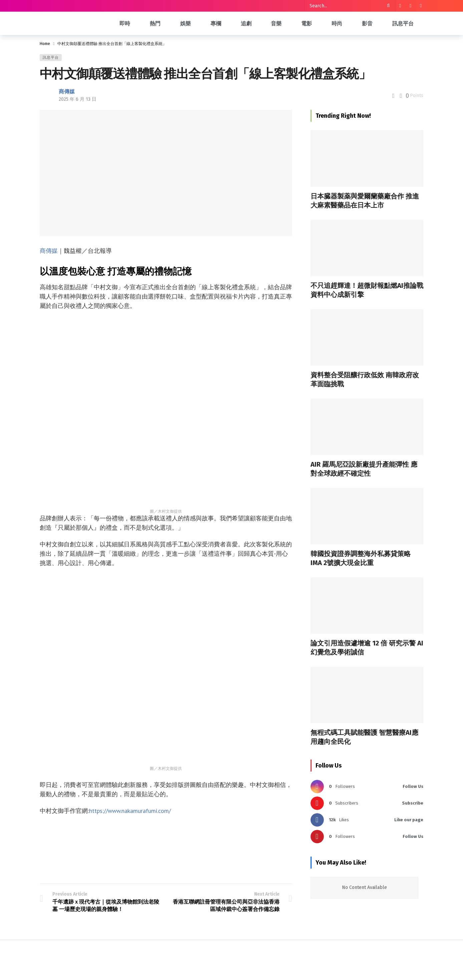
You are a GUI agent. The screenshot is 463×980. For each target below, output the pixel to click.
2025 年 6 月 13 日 (78, 99)
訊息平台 (51, 58)
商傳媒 (67, 92)
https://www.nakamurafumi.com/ (130, 811)
